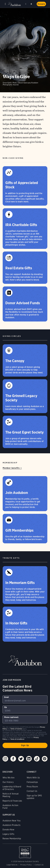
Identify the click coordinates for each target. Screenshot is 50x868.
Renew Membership (12, 839)
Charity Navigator (25, 851)
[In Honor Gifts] (25, 624)
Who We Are (9, 778)
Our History (8, 782)
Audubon (15, 4)
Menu (5, 4)
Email (7, 697)
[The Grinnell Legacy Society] (25, 396)
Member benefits (11, 468)
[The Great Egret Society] (25, 432)
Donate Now (8, 830)
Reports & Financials (12, 801)
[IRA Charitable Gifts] (25, 229)
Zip (6, 707)
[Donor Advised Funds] (25, 304)
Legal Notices (12, 865)
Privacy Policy (26, 865)
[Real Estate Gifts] (25, 268)
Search (32, 3)
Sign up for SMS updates (34, 797)
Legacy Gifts (8, 834)
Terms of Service (16, 729)
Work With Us (33, 778)
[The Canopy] (25, 360)
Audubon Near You (12, 821)
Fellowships (32, 782)
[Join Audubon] (25, 494)
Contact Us (32, 791)
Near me (26, 4)
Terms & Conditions (17, 739)
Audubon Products (12, 825)
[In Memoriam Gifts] (25, 585)
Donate (41, 4)
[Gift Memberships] (25, 529)
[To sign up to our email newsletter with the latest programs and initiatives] (25, 699)
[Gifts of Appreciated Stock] (25, 186)
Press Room (32, 787)
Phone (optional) (11, 717)
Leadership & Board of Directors (12, 788)
